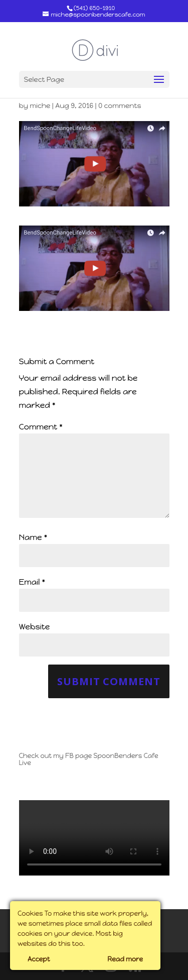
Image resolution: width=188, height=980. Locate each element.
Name (33, 537)
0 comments (120, 106)
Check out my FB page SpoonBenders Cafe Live (89, 759)
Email (32, 582)
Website (35, 627)
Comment (41, 427)
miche (40, 106)
